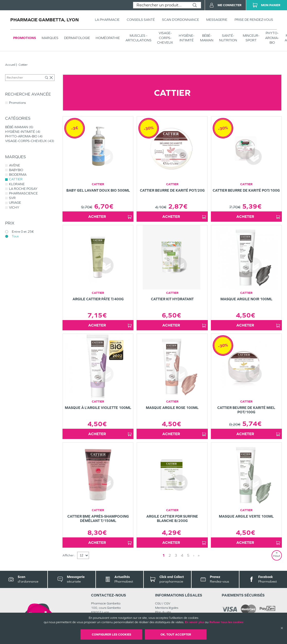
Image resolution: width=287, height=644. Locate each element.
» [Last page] (199, 555)
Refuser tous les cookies (226, 622)
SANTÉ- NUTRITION (228, 38)
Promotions (25, 38)
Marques (50, 38)
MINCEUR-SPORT (251, 38)
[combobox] (161, 5)
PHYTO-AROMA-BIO (272, 38)
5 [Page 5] (188, 555)
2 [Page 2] (170, 555)
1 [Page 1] (164, 555)
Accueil (10, 65)
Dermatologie (77, 38)
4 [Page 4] (182, 555)
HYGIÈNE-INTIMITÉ (187, 38)
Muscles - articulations (138, 38)
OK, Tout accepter (176, 634)
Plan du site (163, 612)
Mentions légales (167, 608)
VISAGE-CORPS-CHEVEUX (165, 38)
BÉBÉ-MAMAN (207, 38)
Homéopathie (108, 38)
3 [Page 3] (176, 555)
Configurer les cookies (111, 634)
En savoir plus (195, 622)
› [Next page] (194, 555)
